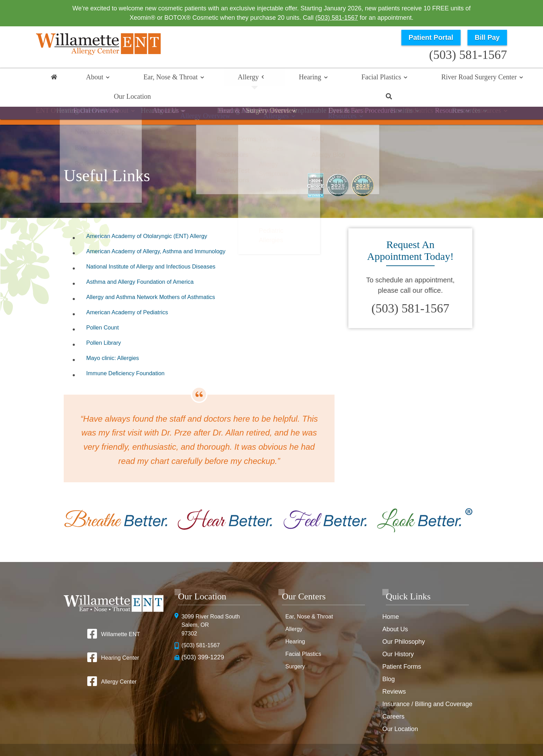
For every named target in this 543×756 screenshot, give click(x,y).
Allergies (276, 102)
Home (53, 79)
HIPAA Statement (305, 735)
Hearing (241, 79)
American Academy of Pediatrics (136, 296)
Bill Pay (487, 37)
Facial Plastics (293, 79)
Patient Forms (402, 649)
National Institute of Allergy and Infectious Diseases (165, 250)
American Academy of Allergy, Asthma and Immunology (171, 235)
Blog (389, 661)
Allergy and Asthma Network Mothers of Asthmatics (165, 281)
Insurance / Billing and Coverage (427, 686)
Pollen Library (107, 327)
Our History (398, 636)
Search (490, 79)
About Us (395, 612)
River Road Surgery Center (371, 79)
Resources (330, 102)
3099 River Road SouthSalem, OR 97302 (214, 608)
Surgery (296, 649)
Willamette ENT (120, 616)
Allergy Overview (218, 102)
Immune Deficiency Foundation (134, 357)
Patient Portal (431, 37)
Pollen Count (106, 311)
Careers (393, 699)
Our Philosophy (404, 624)
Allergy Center (118, 665)
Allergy (200, 79)
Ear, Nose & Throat (142, 79)
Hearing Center (120, 641)
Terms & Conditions (391, 735)
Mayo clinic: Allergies (118, 342)
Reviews (394, 674)
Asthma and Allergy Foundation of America (152, 266)
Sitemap (293, 746)
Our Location (447, 79)
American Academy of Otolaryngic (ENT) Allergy (160, 220)
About (86, 79)
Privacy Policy (347, 735)
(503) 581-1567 (337, 18)
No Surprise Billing (442, 735)
